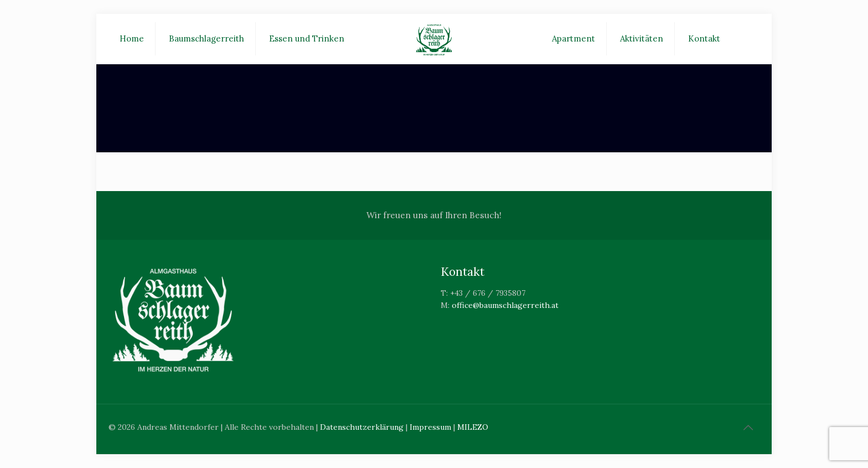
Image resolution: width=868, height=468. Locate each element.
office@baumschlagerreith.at (505, 305)
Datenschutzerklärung (362, 427)
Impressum (430, 427)
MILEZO (473, 427)
